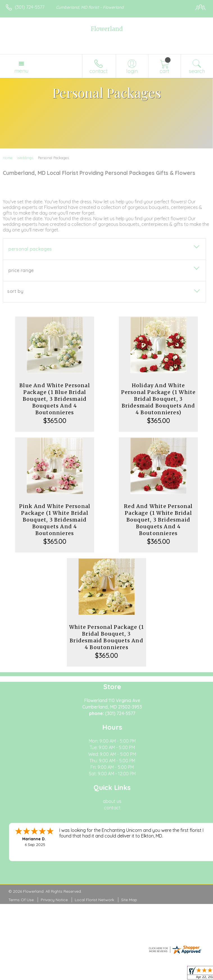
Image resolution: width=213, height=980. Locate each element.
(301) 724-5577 (30, 7)
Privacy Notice (54, 900)
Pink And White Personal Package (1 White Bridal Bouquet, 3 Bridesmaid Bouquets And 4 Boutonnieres (55, 520)
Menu (21, 71)
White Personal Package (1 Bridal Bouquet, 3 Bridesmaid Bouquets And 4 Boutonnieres (107, 637)
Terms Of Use (21, 900)
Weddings (25, 158)
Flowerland (107, 29)
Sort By (15, 291)
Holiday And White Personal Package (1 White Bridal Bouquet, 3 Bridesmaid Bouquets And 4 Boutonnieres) (158, 399)
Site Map (129, 900)
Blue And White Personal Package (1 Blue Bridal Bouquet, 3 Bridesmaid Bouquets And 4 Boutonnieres (55, 399)
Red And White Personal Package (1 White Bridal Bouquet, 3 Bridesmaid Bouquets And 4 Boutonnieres (158, 520)
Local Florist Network (94, 900)
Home (8, 158)
